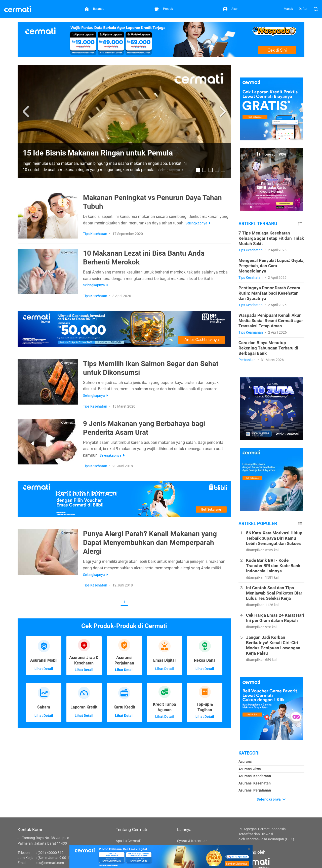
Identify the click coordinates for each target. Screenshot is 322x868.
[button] (27, 112)
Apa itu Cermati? (129, 841)
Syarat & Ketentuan (192, 841)
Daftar (303, 9)
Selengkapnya (271, 799)
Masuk (288, 9)
